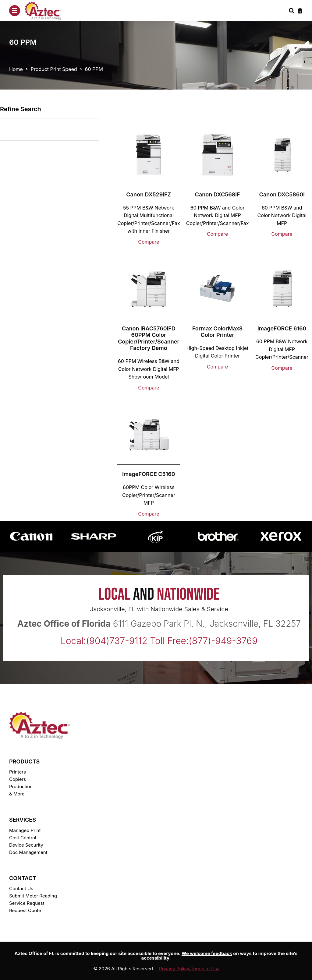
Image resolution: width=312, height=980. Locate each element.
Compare (149, 242)
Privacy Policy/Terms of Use (189, 969)
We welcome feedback (207, 953)
